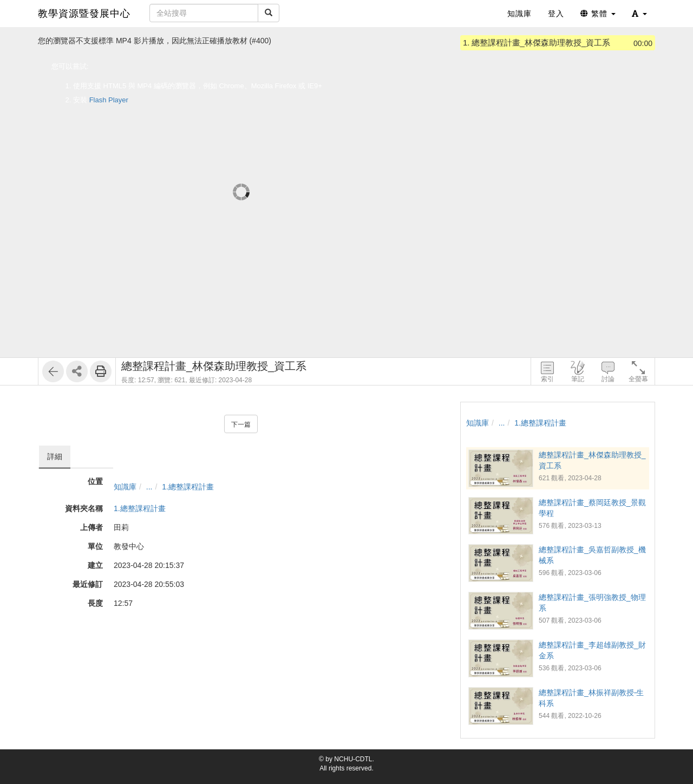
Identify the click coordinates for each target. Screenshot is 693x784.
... (149, 487)
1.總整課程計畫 (188, 487)
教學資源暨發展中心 (84, 14)
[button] (639, 14)
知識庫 (125, 487)
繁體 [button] (598, 14)
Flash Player (109, 100)
